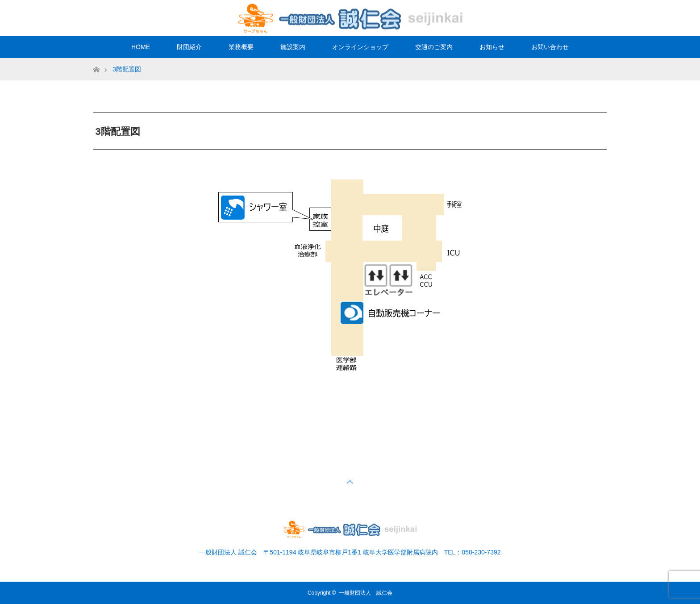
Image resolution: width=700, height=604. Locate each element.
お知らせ (492, 47)
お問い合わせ (550, 47)
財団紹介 (189, 47)
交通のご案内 (434, 47)
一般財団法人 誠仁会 (366, 593)
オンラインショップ (360, 47)
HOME (141, 47)
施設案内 (293, 47)
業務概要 (241, 47)
